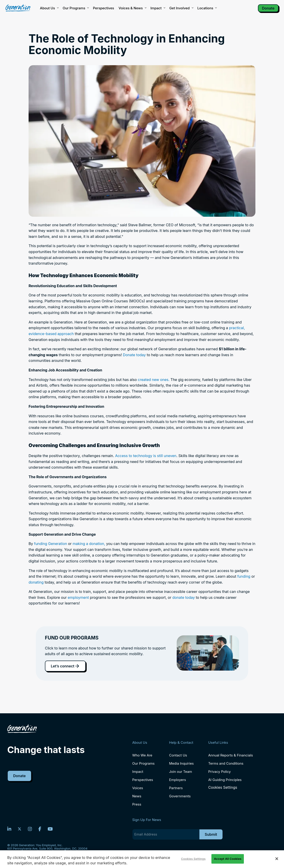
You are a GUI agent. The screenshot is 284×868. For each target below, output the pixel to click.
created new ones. (154, 380)
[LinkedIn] (9, 829)
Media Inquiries (181, 763)
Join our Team (181, 772)
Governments (180, 796)
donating (36, 582)
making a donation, (89, 544)
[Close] (277, 859)
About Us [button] (49, 8)
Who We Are (142, 755)
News (137, 796)
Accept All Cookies (228, 859)
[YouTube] (50, 829)
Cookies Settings (223, 787)
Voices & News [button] (132, 8)
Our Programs (143, 763)
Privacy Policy (219, 772)
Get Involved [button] (181, 8)
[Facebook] (40, 829)
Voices (138, 788)
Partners (176, 788)
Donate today (134, 355)
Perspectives (104, 8)
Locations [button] (207, 8)
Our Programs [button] (75, 8)
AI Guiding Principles (225, 780)
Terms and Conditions (226, 763)
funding (244, 576)
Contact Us (178, 755)
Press (137, 804)
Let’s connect (65, 666)
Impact (158, 8)
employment (79, 597)
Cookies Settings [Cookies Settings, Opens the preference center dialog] (193, 859)
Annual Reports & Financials (231, 755)
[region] (142, 859)
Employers (178, 780)
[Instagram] (30, 829)
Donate (268, 8)
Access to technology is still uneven (146, 456)
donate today (184, 597)
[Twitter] (20, 829)
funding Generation (50, 544)
